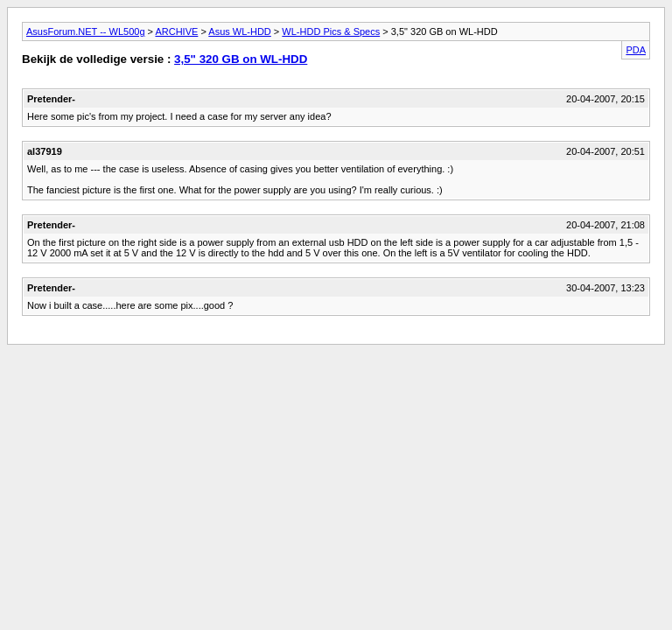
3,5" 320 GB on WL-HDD (241, 59)
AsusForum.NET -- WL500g (86, 31)
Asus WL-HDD (240, 31)
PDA (636, 50)
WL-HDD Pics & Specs (331, 31)
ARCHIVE (176, 31)
